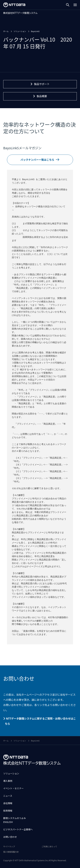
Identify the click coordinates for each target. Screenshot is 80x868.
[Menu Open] (75, 5)
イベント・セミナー (13, 788)
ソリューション (11, 773)
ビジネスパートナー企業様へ (18, 829)
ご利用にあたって (49, 847)
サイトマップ (9, 847)
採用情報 (8, 811)
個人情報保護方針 (11, 852)
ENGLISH (8, 822)
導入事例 (8, 781)
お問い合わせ (10, 837)
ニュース (8, 796)
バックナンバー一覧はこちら (37, 160)
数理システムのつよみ (15, 818)
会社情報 (8, 803)
